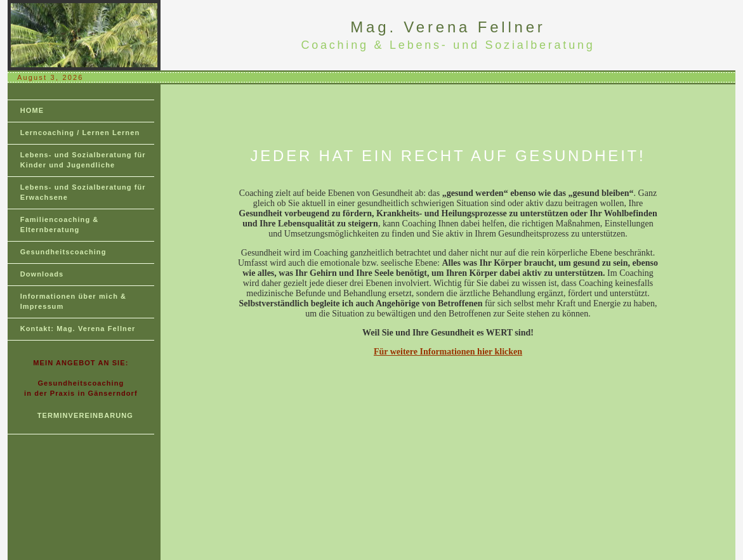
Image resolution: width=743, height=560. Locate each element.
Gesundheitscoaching (63, 252)
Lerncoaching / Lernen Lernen (80, 133)
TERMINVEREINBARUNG (85, 415)
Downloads (42, 274)
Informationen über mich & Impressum (73, 301)
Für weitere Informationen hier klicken (448, 352)
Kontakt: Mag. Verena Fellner (78, 329)
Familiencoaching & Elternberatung (60, 225)
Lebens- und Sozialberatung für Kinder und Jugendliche (83, 160)
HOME (32, 110)
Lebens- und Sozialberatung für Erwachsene (83, 192)
